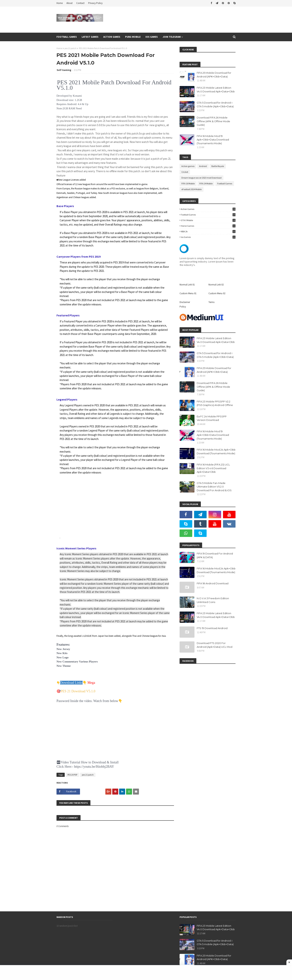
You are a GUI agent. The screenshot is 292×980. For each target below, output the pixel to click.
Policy (183, 307)
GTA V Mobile (208, 220)
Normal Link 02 (216, 285)
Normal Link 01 (187, 285)
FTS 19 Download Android (212, 628)
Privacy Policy (95, 3)
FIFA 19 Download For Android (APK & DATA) (215, 555)
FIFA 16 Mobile (188, 183)
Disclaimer (185, 302)
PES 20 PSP (72, 775)
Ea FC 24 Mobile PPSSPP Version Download (212, 418)
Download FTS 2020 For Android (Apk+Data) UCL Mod (215, 645)
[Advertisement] (115, 505)
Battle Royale (218, 166)
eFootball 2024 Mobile (191, 189)
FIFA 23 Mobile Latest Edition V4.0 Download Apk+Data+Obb (216, 90)
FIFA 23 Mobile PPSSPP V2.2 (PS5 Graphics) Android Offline (215, 403)
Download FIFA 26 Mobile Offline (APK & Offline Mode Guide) (213, 121)
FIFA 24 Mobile (206, 183)
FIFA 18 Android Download (213, 583)
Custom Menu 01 (188, 293)
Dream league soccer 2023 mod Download (201, 178)
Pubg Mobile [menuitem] (133, 37)
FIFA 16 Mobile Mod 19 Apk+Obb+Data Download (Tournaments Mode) (213, 140)
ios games (208, 237)
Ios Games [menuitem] (152, 37)
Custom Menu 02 (217, 293)
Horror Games (208, 226)
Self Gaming (64, 70)
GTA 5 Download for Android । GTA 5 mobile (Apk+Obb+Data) (215, 104)
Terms (211, 302)
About (69, 3)
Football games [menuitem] (67, 37)
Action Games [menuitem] (112, 37)
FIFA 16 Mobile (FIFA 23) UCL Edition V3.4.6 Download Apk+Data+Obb (213, 468)
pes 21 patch (70, 48)
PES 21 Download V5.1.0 (78, 691)
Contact (80, 3)
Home (60, 3)
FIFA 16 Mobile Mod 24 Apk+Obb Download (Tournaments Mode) (216, 451)
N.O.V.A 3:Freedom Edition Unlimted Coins (213, 600)
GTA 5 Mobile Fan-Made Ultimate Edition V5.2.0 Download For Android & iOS (214, 487)
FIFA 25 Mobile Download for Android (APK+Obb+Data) (214, 75)
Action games (188, 166)
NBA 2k (208, 231)
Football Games (225, 183)
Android (203, 166)
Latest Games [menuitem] (90, 37)
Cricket (185, 172)
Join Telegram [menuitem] (172, 37)
